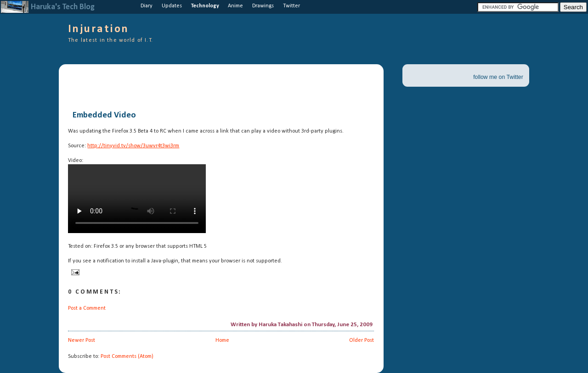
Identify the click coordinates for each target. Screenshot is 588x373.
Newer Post (82, 340)
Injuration (99, 29)
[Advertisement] (175, 87)
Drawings (263, 6)
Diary (147, 6)
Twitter (291, 6)
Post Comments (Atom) (127, 356)
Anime (235, 6)
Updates (172, 6)
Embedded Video (104, 116)
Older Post (362, 340)
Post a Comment (87, 308)
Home (222, 340)
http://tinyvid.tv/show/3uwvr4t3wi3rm (133, 146)
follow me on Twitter (498, 77)
